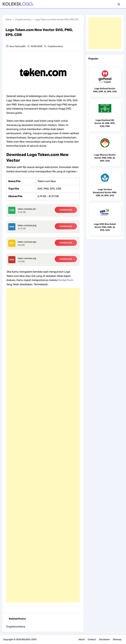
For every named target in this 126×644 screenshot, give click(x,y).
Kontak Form (66, 280)
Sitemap (117, 639)
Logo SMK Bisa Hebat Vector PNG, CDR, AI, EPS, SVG (105, 227)
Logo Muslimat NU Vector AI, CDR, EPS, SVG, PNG (105, 123)
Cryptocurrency (56, 46)
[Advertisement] (43, 445)
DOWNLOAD (66, 210)
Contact (92, 639)
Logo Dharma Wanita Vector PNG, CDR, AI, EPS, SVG (105, 158)
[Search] (119, 4)
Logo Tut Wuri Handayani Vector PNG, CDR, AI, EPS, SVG (105, 192)
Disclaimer (104, 639)
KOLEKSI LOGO (29, 639)
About (82, 639)
